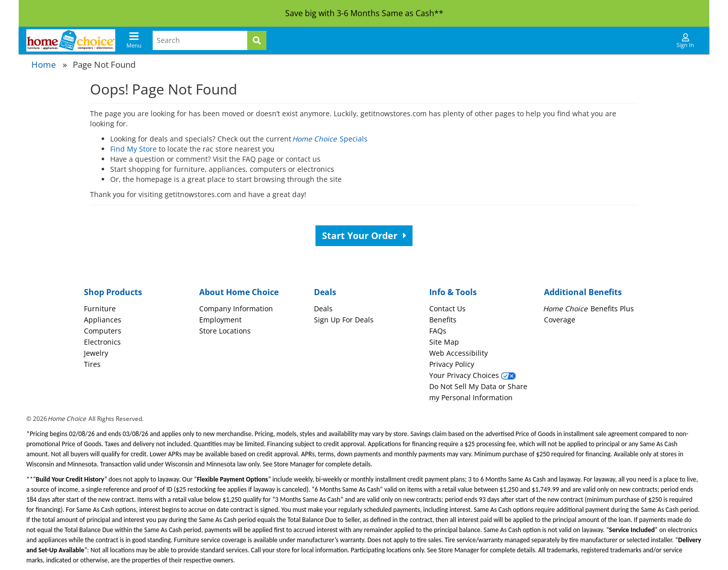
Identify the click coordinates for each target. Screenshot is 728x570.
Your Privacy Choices (472, 375)
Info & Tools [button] (453, 292)
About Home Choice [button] (239, 292)
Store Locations (225, 331)
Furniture (100, 308)
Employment (220, 320)
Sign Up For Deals (344, 320)
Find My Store (133, 149)
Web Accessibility (459, 353)
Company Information (236, 308)
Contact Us (447, 308)
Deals (323, 308)
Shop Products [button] (113, 292)
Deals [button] (325, 292)
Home (44, 64)
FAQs (438, 331)
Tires (92, 364)
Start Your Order (364, 235)
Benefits (443, 320)
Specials (330, 139)
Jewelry (96, 353)
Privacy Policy (452, 364)
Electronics (102, 342)
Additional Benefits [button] (583, 292)
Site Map (444, 342)
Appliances (103, 320)
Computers (103, 331)
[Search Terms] (200, 40)
